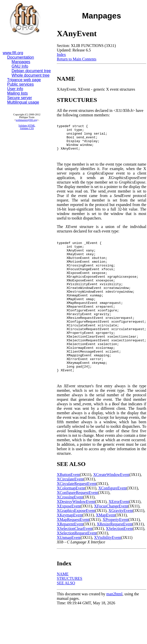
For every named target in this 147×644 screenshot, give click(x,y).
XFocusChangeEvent (111, 542)
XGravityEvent (121, 546)
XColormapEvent (71, 524)
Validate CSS (27, 128)
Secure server (20, 98)
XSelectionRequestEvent (77, 569)
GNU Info (20, 66)
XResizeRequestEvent (114, 560)
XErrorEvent (119, 537)
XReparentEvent (70, 560)
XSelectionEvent (119, 564)
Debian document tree (31, 71)
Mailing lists (18, 93)
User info (15, 89)
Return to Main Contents (77, 59)
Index (61, 55)
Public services (21, 84)
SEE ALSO (66, 619)
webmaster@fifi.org (26, 120)
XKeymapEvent (70, 551)
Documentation (21, 57)
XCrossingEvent (70, 533)
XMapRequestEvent (73, 555)
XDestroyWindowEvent (76, 537)
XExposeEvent (69, 542)
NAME (63, 610)
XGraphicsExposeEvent (76, 546)
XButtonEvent (68, 511)
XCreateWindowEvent (111, 511)
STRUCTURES (70, 614)
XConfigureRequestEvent (77, 529)
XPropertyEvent (115, 555)
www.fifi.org (13, 53)
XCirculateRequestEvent (77, 520)
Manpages (21, 62)
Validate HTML (27, 125)
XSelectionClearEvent (75, 564)
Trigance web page (24, 80)
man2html (114, 630)
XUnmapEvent (69, 573)
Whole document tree (31, 75)
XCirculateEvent (70, 515)
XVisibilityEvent (108, 573)
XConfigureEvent (113, 524)
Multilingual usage (23, 102)
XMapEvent (106, 551)
